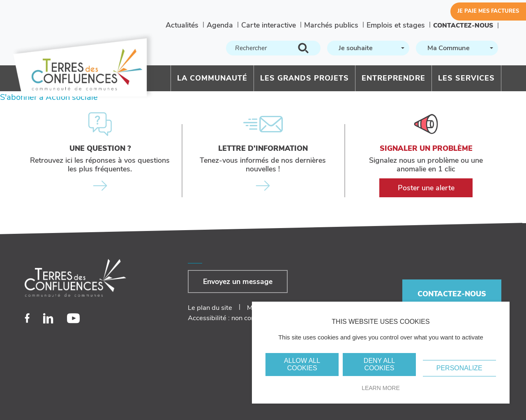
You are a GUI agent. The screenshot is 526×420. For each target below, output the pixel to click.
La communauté (212, 78)
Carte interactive (269, 25)
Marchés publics (331, 25)
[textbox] (367, 48)
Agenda (220, 25)
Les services (466, 78)
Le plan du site (210, 308)
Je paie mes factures (488, 11)
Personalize (459, 368)
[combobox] (368, 48)
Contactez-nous (463, 25)
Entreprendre (393, 78)
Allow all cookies (302, 364)
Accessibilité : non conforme (230, 318)
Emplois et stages (396, 25)
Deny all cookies (379, 364)
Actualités (182, 25)
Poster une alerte (426, 188)
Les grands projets (305, 78)
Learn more (381, 388)
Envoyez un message (238, 282)
